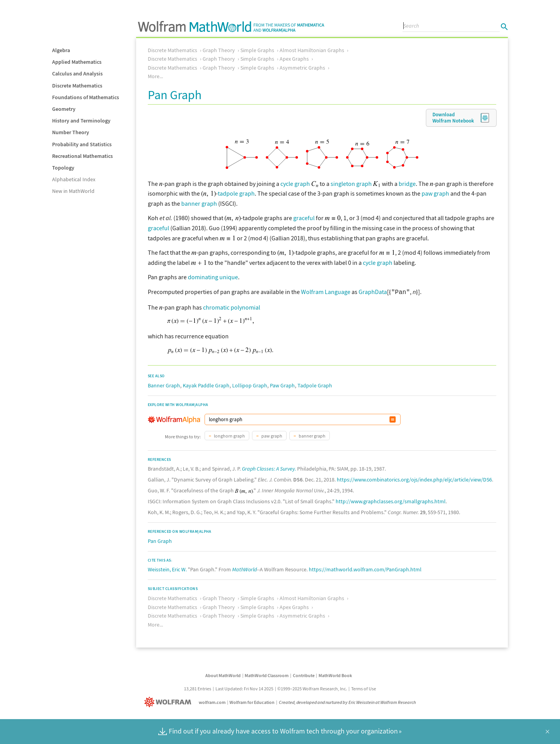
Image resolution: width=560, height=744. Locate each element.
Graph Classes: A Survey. (269, 468)
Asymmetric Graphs (302, 68)
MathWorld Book (335, 675)
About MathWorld (223, 675)
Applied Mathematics (77, 62)
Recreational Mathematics (82, 156)
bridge (407, 184)
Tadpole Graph (315, 385)
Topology (63, 168)
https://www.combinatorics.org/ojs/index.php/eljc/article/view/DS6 (414, 479)
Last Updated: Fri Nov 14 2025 (244, 688)
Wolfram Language (326, 292)
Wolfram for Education (252, 701)
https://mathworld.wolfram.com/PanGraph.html (365, 569)
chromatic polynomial (232, 306)
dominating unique (213, 277)
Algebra (61, 50)
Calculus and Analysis (77, 74)
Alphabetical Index (74, 179)
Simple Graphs (257, 50)
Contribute (304, 675)
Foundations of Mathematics (86, 97)
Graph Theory (219, 50)
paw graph (435, 193)
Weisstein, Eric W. (167, 569)
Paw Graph (282, 385)
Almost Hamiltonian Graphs (312, 50)
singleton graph (351, 184)
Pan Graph (160, 540)
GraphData (373, 292)
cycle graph (295, 184)
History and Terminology (81, 121)
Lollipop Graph (250, 385)
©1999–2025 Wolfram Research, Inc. (312, 688)
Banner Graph (164, 385)
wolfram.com (212, 701)
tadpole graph (236, 193)
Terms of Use (364, 688)
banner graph (199, 203)
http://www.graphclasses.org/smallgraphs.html (391, 501)
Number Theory (71, 132)
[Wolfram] (169, 701)
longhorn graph (229, 435)
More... (155, 76)
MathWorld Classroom (267, 675)
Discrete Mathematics (77, 86)
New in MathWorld (73, 191)
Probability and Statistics (82, 144)
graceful (304, 218)
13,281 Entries (198, 688)
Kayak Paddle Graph (206, 385)
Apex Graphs (294, 59)
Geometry (64, 109)
